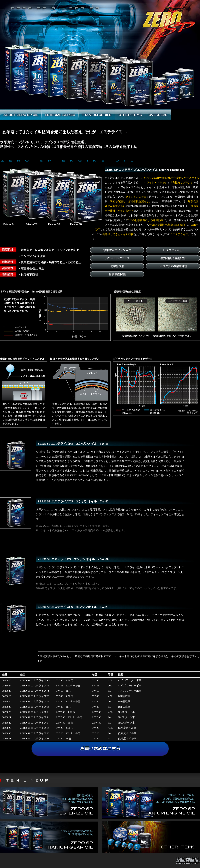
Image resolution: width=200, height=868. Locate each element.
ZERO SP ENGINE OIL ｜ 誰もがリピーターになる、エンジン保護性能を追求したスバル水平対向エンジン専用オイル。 (151, 803)
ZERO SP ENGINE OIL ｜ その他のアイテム (151, 837)
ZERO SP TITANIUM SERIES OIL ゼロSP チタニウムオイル (97, 114)
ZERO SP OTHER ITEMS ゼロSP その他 (130, 114)
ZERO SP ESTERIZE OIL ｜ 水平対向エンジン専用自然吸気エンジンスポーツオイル (49, 803)
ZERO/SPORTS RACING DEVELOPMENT (182, 6)
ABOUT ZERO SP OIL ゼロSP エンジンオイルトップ (21, 114)
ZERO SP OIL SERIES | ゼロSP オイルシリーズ (100, 26)
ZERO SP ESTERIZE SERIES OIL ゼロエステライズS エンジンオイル (60, 114)
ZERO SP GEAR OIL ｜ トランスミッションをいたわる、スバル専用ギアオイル (49, 837)
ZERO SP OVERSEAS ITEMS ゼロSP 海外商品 (158, 114)
